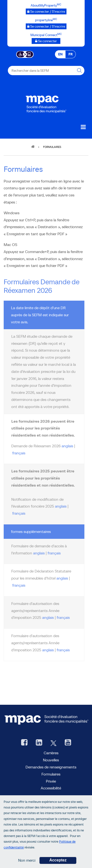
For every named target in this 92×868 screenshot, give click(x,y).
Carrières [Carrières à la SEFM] (51, 753)
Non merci (27, 863)
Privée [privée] (51, 781)
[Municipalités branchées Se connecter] (46, 41)
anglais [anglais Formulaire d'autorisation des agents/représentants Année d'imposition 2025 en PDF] (48, 650)
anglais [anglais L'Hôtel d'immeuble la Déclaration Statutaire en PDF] (62, 578)
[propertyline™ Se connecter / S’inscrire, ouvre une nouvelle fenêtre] (46, 26)
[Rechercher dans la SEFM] (80, 71)
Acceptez (58, 863)
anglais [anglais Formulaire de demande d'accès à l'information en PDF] (39, 553)
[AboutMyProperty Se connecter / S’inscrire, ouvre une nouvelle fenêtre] (46, 11)
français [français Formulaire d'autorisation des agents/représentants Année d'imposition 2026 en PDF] (63, 617)
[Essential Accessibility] (25, 54)
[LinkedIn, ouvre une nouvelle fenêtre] (39, 743)
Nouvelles (51, 760)
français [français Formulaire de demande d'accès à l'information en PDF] (54, 553)
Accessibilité (51, 788)
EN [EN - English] (60, 54)
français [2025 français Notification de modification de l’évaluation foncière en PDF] (19, 513)
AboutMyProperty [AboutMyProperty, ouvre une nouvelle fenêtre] (51, 797)
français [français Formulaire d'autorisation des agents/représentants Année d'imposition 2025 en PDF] (63, 650)
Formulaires (51, 774)
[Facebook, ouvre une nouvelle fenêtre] (24, 743)
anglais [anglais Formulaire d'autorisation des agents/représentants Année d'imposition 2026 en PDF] (48, 617)
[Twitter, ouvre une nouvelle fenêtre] (53, 743)
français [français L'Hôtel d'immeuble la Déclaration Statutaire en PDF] (19, 585)
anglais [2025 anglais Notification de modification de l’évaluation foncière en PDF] (61, 506)
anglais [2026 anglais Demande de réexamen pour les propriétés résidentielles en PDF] (67, 446)
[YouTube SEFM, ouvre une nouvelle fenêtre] (68, 743)
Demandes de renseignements (51, 767)
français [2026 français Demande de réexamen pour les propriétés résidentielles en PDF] (19, 453)
